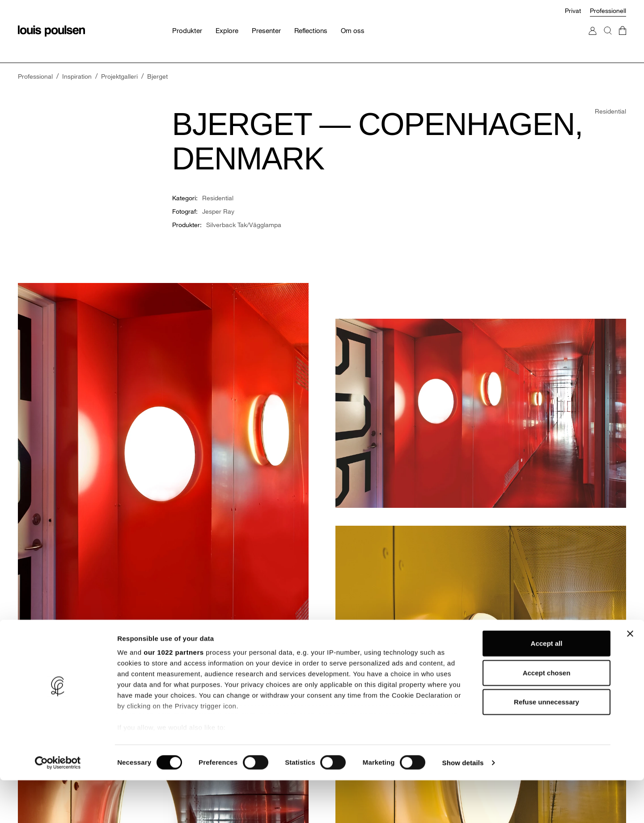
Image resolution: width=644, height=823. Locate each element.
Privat (573, 11)
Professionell (608, 11)
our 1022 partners (174, 695)
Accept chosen (547, 715)
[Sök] (608, 40)
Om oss (183, 633)
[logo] (51, 31)
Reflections (342, 661)
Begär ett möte (502, 647)
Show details (469, 805)
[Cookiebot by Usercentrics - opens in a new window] (58, 806)
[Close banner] (630, 677)
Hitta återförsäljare (506, 661)
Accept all (547, 686)
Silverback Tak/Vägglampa (244, 225)
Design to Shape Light (203, 661)
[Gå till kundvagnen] (623, 40)
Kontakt (491, 633)
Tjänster (337, 633)
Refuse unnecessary (547, 745)
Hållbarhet (187, 647)
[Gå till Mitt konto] (593, 40)
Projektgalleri (344, 647)
